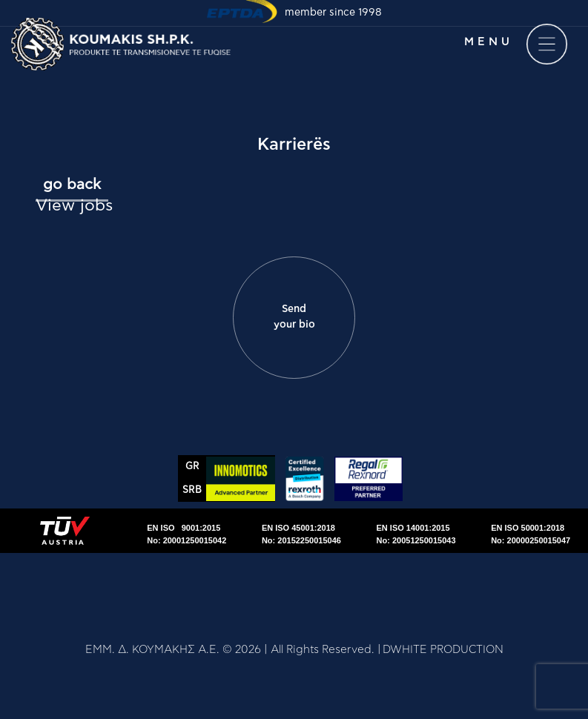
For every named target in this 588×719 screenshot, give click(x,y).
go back (72, 185)
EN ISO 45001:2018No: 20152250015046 (301, 534)
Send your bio (294, 317)
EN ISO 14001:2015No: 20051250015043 (416, 534)
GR (192, 467)
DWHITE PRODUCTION (443, 650)
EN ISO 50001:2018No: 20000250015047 (531, 534)
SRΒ (192, 490)
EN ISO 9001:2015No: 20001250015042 (186, 534)
